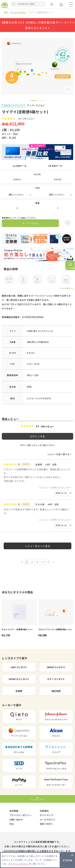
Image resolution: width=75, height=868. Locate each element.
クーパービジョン (18, 12)
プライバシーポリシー (21, 815)
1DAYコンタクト (19, 667)
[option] (19, 618)
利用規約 (45, 811)
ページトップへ (38, 800)
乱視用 (19, 691)
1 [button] (34, 101)
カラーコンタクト (56, 679)
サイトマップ (47, 815)
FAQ (12, 825)
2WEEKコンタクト (56, 667)
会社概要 (14, 811)
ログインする (37, 436)
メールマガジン (48, 820)
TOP (6, 12)
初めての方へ (47, 825)
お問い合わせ (17, 820)
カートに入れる (30, 223)
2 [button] (41, 101)
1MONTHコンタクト (19, 679)
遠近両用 (56, 691)
